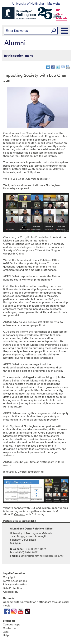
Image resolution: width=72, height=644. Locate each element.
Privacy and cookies (15, 584)
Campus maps (11, 624)
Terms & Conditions (15, 581)
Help (6, 635)
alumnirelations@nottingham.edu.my (41, 556)
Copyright (9, 577)
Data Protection (12, 588)
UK (58, 10)
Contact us (10, 628)
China (60, 14)
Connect (19, 514)
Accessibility (11, 592)
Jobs (6, 632)
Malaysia (62, 18)
